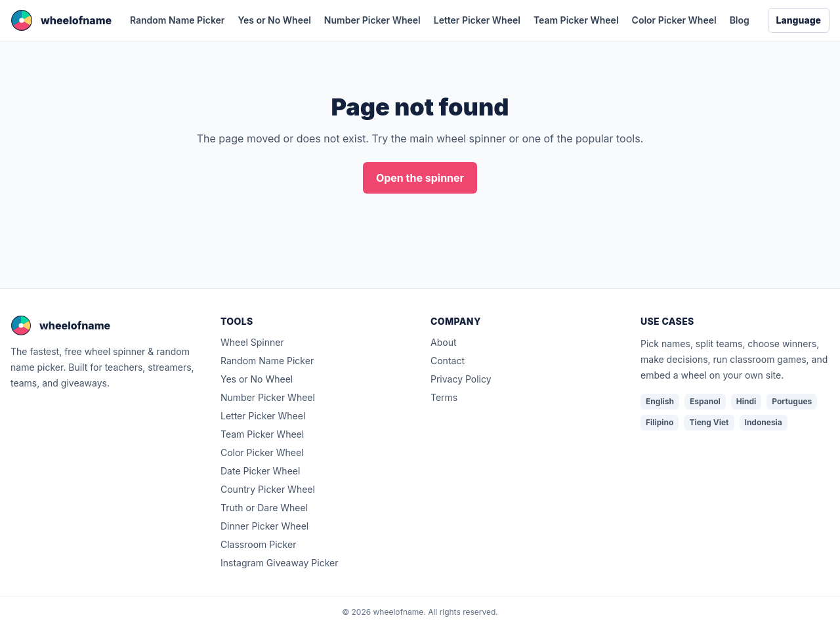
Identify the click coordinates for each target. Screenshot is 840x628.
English (660, 401)
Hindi (746, 401)
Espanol (705, 401)
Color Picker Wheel (674, 20)
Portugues (792, 401)
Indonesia (764, 422)
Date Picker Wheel (260, 471)
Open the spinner (420, 178)
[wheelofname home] (61, 20)
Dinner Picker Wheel (264, 526)
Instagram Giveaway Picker (280, 563)
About (443, 342)
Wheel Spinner (252, 342)
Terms (444, 397)
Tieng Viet (709, 422)
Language (799, 20)
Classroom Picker (258, 544)
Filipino (660, 422)
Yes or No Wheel (274, 20)
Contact (448, 361)
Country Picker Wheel (268, 489)
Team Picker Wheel (576, 20)
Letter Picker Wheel (477, 20)
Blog (740, 20)
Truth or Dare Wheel (264, 508)
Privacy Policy (461, 379)
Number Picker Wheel (372, 20)
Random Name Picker (177, 20)
